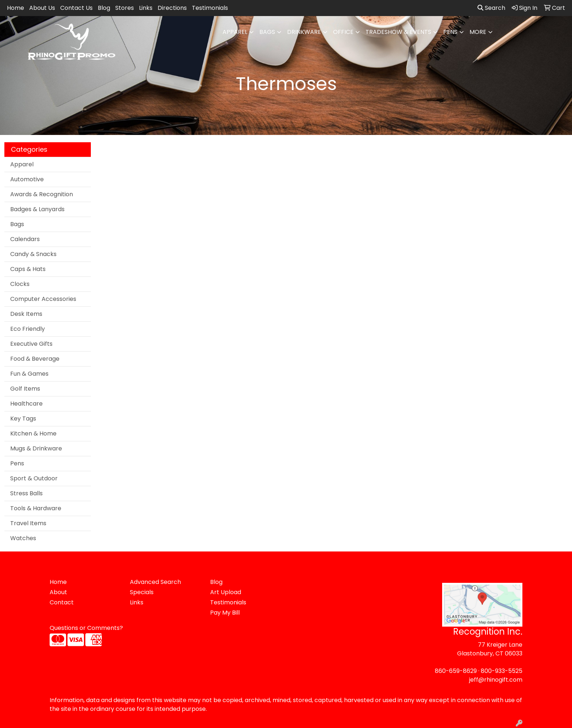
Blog (104, 8)
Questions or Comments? (86, 628)
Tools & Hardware (36, 508)
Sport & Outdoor (34, 478)
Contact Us (76, 8)
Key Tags (23, 419)
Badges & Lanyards (37, 209)
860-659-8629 (456, 671)
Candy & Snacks (33, 254)
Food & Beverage (35, 359)
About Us (42, 8)
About (58, 592)
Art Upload (226, 592)
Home (16, 8)
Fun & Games (29, 374)
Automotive (27, 179)
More (478, 32)
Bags (267, 32)
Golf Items (25, 389)
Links (146, 8)
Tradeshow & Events (398, 32)
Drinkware (304, 32)
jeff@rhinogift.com (496, 680)
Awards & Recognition (42, 194)
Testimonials (210, 8)
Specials (142, 592)
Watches (23, 538)
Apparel (235, 32)
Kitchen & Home (33, 433)
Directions (172, 8)
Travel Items (28, 523)
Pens (450, 32)
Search (491, 8)
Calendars (25, 239)
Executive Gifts (31, 344)
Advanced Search (155, 582)
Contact (62, 602)
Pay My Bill (225, 613)
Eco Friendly (28, 329)
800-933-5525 (502, 671)
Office (343, 32)
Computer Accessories (43, 299)
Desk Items (26, 314)
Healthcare (26, 404)
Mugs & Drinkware (36, 448)
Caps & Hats (28, 269)
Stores (125, 8)
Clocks (20, 284)
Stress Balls (26, 493)
